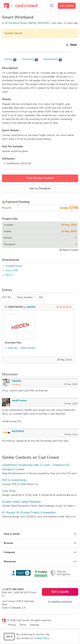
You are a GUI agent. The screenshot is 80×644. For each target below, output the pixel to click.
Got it (9, 637)
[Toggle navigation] (8, 6)
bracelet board (14, 266)
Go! (41, 297)
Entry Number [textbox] (25, 297)
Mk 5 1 (9, 275)
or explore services (60, 602)
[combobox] (26, 297)
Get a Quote (67, 6)
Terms (23, 625)
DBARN (31, 307)
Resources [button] (40, 562)
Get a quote (60, 592)
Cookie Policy (41, 638)
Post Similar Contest (40, 178)
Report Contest (69, 250)
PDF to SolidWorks (14, 480)
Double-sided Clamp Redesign (21, 502)
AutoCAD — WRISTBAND (21, 348)
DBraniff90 (44, 23)
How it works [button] (40, 534)
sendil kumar (19, 401)
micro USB (12, 271)
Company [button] (40, 552)
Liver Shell (9, 491)
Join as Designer (40, 189)
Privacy (12, 625)
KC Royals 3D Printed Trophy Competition (29, 513)
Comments (30, 60)
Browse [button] (40, 543)
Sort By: (7, 297)
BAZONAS (18, 431)
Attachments (53, 60)
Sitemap (34, 625)
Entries (11, 60)
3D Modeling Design (16, 23)
